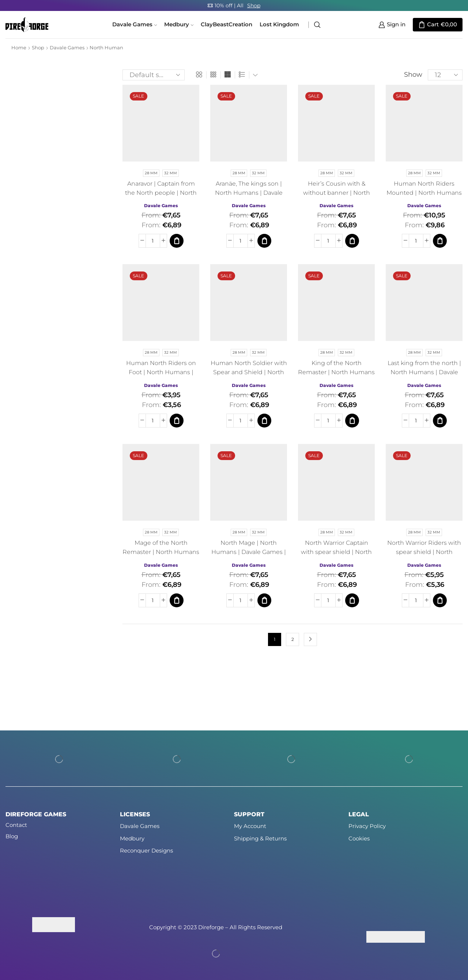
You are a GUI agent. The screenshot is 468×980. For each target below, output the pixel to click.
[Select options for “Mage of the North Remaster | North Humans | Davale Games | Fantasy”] (177, 600)
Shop (254, 5)
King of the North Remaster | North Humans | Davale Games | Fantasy (336, 372)
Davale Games (135, 24)
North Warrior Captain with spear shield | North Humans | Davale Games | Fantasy (336, 557)
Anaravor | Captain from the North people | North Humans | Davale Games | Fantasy (161, 197)
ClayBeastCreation (227, 24)
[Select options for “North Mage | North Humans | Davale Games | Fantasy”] (264, 600)
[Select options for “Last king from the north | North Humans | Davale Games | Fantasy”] (440, 421)
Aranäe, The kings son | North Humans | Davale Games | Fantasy (249, 193)
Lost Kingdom (279, 24)
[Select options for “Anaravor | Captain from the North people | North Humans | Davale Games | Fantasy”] (177, 241)
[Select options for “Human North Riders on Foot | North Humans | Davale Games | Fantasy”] (177, 421)
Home (19, 48)
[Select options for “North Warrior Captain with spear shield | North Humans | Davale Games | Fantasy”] (352, 600)
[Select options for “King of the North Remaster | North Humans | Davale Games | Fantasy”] (352, 421)
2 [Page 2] (293, 639)
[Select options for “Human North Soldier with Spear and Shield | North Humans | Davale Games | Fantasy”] (264, 421)
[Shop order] (154, 75)
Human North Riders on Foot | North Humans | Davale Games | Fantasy (161, 372)
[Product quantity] (153, 241)
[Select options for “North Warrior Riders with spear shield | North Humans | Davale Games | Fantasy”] (440, 600)
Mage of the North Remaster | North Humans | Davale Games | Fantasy (161, 552)
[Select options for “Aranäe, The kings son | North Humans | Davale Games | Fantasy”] (264, 241)
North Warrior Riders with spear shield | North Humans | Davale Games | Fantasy (424, 557)
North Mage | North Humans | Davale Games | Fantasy (249, 552)
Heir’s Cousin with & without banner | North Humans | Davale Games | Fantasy (336, 197)
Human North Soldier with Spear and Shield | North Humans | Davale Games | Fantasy (249, 377)
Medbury (179, 24)
